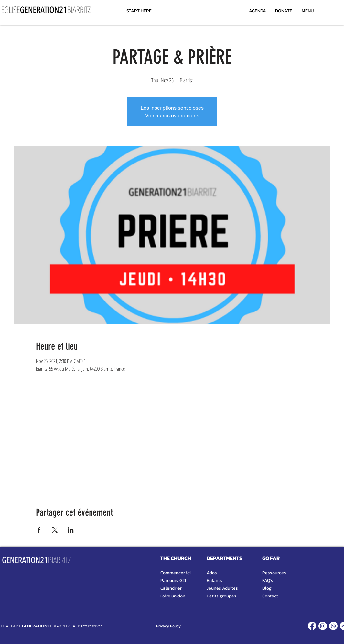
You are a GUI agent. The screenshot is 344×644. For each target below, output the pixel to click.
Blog (267, 588)
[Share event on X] (55, 530)
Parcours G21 (173, 581)
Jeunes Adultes (222, 588)
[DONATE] (284, 11)
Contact (270, 596)
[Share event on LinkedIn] (71, 530)
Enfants (214, 581)
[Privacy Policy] (168, 626)
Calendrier (171, 588)
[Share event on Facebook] (39, 530)
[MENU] (307, 11)
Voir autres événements (172, 116)
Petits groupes (221, 596)
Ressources (274, 573)
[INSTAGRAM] (323, 626)
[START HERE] (139, 11)
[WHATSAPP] (333, 626)
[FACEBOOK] (312, 626)
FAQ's (268, 581)
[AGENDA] (258, 11)
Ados (212, 573)
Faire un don (173, 596)
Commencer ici (176, 573)
